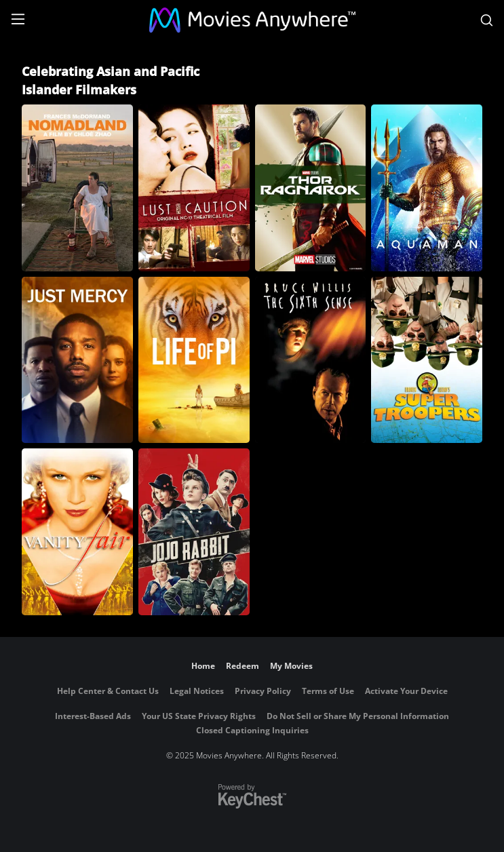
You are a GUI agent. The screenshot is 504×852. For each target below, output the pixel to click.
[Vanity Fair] (77, 532)
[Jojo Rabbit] (194, 532)
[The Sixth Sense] (311, 360)
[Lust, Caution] (194, 188)
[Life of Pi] (194, 360)
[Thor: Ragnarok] (311, 188)
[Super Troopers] (427, 360)
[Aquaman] (427, 188)
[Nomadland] (77, 188)
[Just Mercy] (77, 360)
